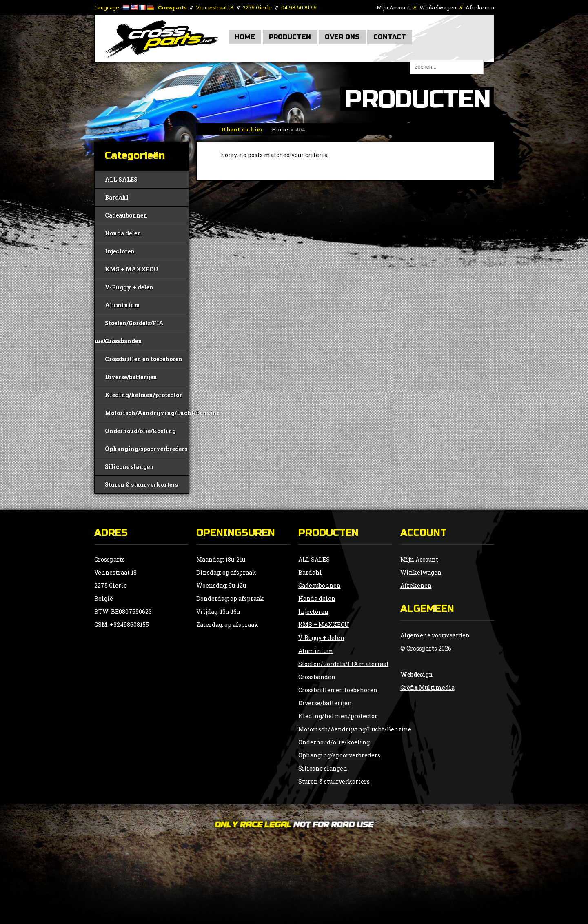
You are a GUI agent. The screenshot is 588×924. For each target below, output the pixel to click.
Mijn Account (393, 7)
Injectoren (120, 251)
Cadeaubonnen (126, 215)
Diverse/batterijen (131, 377)
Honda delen (123, 233)
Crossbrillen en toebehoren (144, 359)
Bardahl (117, 197)
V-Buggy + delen (129, 287)
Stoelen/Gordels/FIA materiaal (129, 325)
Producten (290, 37)
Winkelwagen (438, 7)
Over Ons (342, 37)
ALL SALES (121, 179)
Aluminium (122, 305)
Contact (390, 37)
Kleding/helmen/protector (143, 395)
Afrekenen (480, 7)
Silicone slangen (129, 467)
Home (245, 37)
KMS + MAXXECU (132, 269)
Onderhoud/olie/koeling (140, 431)
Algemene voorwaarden (435, 635)
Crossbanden (123, 341)
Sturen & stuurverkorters (141, 485)
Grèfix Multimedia (427, 687)
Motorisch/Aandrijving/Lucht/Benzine (147, 413)
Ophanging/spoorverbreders (146, 449)
